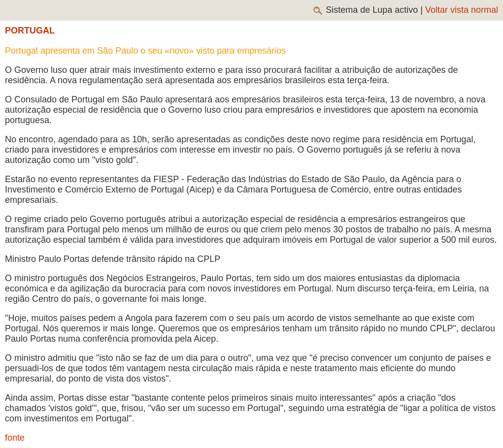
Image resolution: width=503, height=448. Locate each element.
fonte (15, 438)
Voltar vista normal (462, 10)
